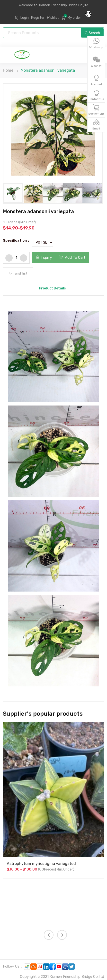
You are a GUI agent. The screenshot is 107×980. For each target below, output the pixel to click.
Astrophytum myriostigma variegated (41, 864)
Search (92, 33)
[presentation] (49, 935)
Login (25, 18)
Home (8, 70)
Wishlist (53, 18)
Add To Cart (72, 257)
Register (38, 18)
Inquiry (44, 257)
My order (74, 18)
